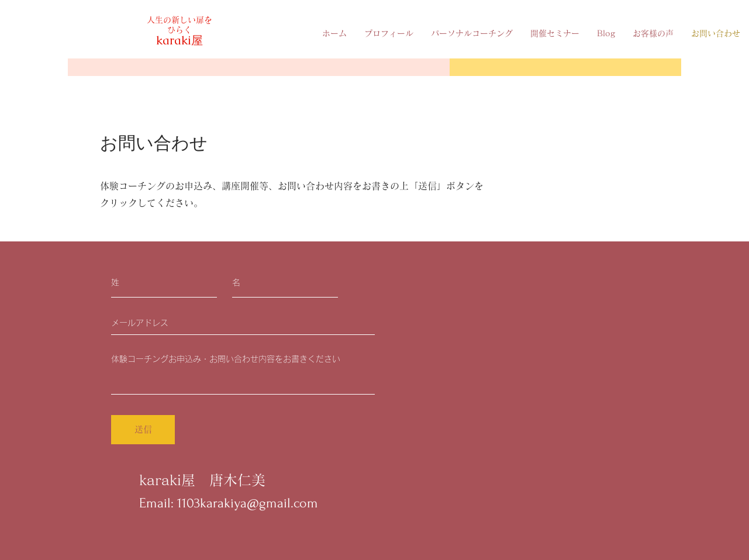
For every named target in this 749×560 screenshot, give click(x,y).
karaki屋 (180, 40)
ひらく (180, 30)
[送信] (143, 430)
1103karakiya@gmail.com (248, 503)
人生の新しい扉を (180, 20)
